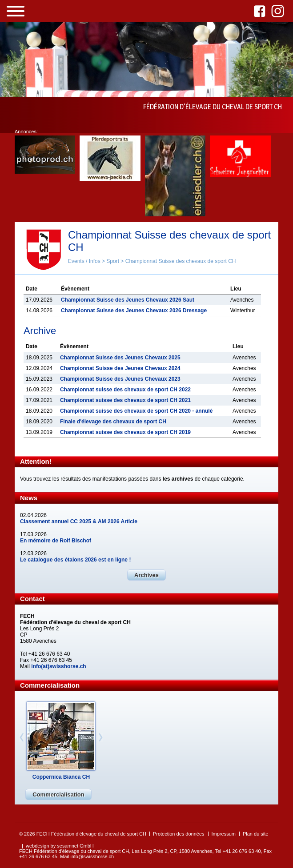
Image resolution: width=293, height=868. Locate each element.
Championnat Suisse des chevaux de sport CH (181, 261)
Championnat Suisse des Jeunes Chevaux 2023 (120, 379)
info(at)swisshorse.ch (58, 666)
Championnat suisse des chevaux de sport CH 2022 (125, 390)
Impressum (224, 834)
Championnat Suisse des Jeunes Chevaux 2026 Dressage (134, 311)
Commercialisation (58, 794)
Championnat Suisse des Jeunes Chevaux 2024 (120, 368)
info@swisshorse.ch (92, 856)
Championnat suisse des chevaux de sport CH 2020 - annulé (136, 411)
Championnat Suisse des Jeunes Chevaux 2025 (120, 358)
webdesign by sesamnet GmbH (60, 846)
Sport (113, 261)
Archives (146, 575)
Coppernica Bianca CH (61, 777)
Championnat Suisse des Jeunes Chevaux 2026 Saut (128, 300)
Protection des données (179, 834)
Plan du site (255, 834)
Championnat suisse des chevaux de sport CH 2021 (125, 400)
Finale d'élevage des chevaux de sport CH (113, 422)
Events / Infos (84, 261)
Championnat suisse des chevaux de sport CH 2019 (125, 432)
